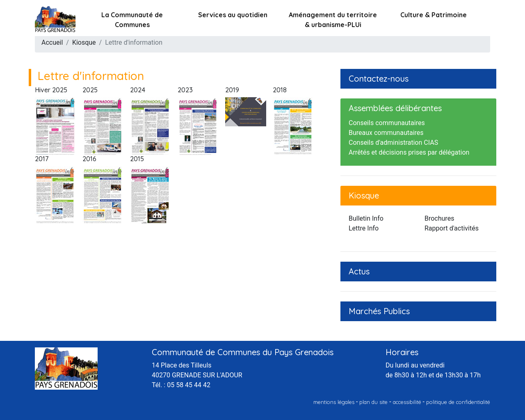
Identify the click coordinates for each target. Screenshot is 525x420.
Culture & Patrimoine (434, 15)
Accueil (52, 42)
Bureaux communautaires (386, 133)
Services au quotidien (233, 15)
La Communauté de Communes (132, 20)
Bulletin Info (366, 218)
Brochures (439, 218)
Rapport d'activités (452, 228)
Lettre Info (364, 228)
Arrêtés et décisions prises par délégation (409, 152)
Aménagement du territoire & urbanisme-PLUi (333, 20)
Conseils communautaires (387, 123)
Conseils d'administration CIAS (393, 143)
